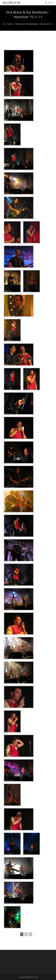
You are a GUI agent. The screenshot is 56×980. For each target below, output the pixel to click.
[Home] (4, 24)
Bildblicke (12, 3)
